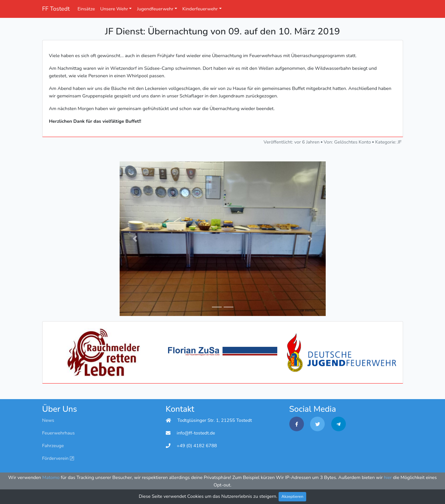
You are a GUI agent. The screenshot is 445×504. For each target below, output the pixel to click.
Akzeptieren (293, 496)
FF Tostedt (56, 9)
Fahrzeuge (53, 446)
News (48, 420)
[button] (135, 239)
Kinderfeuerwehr (200, 9)
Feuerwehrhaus (59, 433)
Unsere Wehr (114, 9)
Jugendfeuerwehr (155, 9)
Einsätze (86, 9)
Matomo (51, 477)
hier (388, 477)
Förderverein (58, 458)
